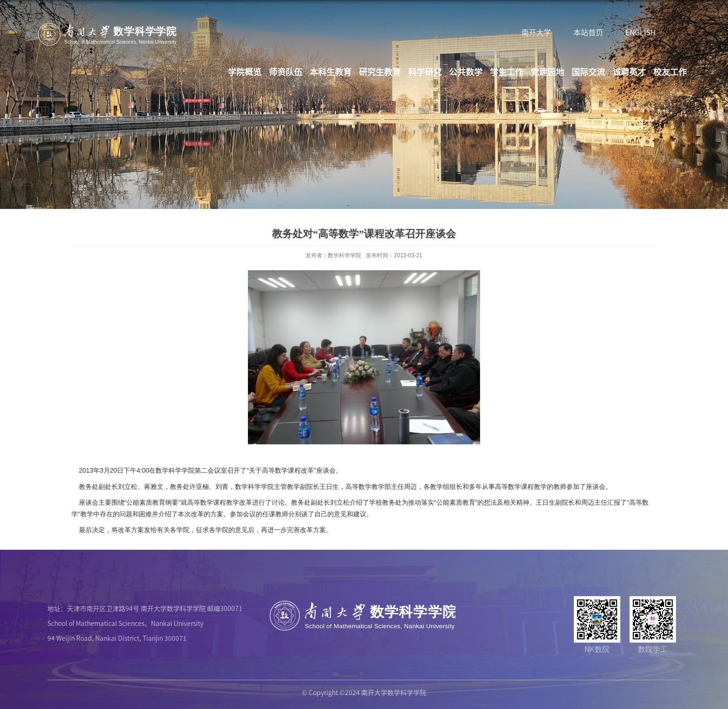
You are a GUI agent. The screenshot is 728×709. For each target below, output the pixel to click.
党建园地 (547, 72)
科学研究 (425, 72)
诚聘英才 (629, 72)
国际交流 (588, 72)
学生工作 (507, 72)
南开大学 (536, 32)
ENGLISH (641, 32)
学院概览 (245, 72)
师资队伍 (286, 72)
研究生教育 (380, 72)
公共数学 (466, 72)
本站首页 (588, 32)
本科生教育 (331, 72)
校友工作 (670, 72)
